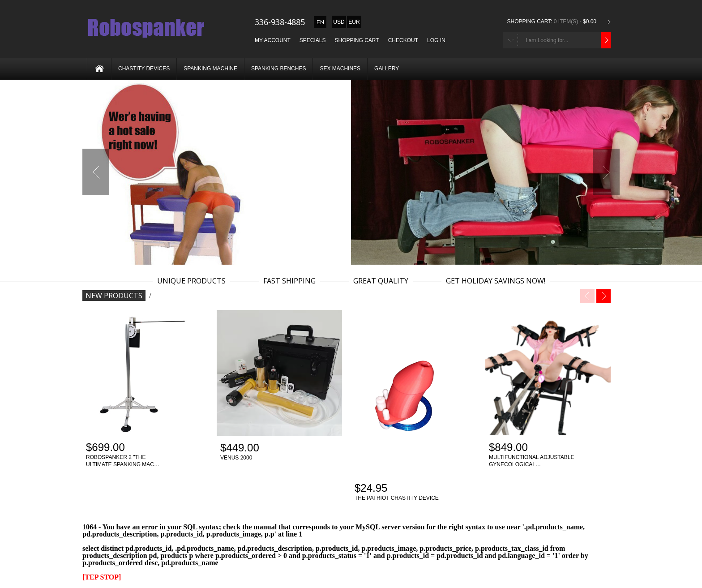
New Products (114, 296)
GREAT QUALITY (381, 281)
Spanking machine (210, 69)
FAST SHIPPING (289, 281)
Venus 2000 (236, 458)
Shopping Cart (357, 40)
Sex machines (340, 69)
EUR (354, 22)
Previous (96, 172)
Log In (436, 40)
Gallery (387, 69)
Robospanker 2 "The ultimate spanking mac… (123, 461)
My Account (273, 40)
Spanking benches (278, 69)
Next (606, 172)
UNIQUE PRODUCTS (191, 281)
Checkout (403, 40)
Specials (313, 40)
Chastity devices (144, 69)
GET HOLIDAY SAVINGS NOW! (496, 281)
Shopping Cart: (529, 21)
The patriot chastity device (397, 498)
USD (339, 22)
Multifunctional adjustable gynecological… (531, 461)
